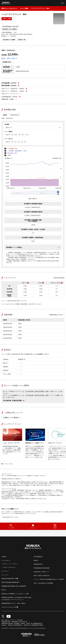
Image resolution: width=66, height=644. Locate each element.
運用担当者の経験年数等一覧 (9, 579)
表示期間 (7, 124)
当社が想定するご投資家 (9, 40)
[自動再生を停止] (11, 464)
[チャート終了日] (22, 142)
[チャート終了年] (8, 142)
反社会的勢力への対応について (42, 572)
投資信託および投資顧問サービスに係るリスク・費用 (15, 594)
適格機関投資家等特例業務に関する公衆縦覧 (13, 586)
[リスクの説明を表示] (43, 283)
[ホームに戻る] (9, 9)
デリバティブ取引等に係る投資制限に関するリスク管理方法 (49, 579)
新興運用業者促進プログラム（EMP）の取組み (13, 603)
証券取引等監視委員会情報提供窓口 (11, 582)
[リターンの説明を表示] (28, 283)
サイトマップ (5, 575)
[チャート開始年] (8, 135)
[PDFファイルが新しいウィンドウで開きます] (10, 83)
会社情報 (4, 557)
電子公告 (4, 590)
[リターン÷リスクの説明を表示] (62, 283)
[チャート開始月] (16, 135)
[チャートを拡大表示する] (33, 199)
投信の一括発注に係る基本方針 (42, 576)
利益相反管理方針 (38, 564)
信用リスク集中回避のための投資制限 (43, 583)
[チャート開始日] (23, 135)
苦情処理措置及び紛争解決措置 (42, 568)
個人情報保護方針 (38, 557)
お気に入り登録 (7, 19)
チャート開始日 (9, 132)
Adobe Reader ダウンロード (9, 517)
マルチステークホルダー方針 (9, 607)
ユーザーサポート (6, 560)
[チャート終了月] (16, 142)
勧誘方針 (36, 560)
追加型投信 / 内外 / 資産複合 (9, 29)
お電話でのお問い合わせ (9, 567)
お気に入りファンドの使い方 (10, 564)
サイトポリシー (5, 571)
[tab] (2, 464)
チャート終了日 (9, 139)
